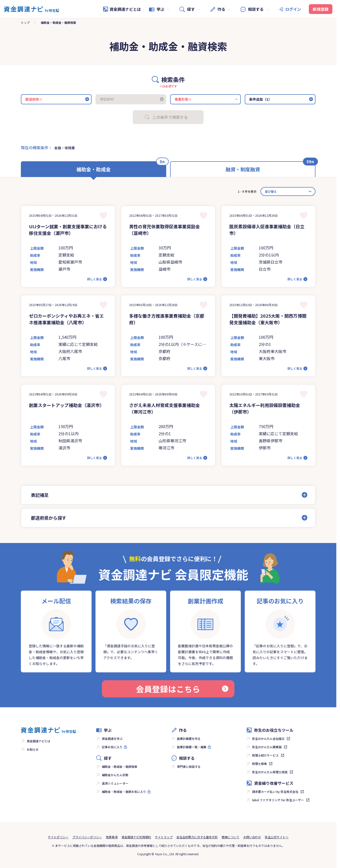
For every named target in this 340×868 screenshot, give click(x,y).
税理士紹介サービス (265, 755)
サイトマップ (164, 837)
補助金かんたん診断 (115, 775)
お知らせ (33, 749)
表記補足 (40, 495)
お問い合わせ (252, 837)
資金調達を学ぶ (112, 739)
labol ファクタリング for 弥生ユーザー (278, 800)
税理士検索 (259, 764)
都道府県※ (34, 99)
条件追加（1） (260, 99)
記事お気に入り (112, 747)
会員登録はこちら (182, 689)
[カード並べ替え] (288, 191)
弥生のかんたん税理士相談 (270, 772)
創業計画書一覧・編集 (192, 747)
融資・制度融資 (243, 169)
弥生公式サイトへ (277, 837)
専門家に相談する (189, 766)
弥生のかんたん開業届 (267, 747)
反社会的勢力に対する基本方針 (197, 837)
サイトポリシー (58, 837)
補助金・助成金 (94, 169)
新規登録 (321, 9)
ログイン (293, 9)
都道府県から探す (49, 518)
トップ (25, 22)
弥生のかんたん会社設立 (268, 739)
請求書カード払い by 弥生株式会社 (275, 792)
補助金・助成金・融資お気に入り (124, 792)
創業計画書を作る (189, 739)
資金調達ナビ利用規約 (136, 837)
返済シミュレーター (115, 783)
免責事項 (112, 837)
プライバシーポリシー (87, 837)
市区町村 (107, 99)
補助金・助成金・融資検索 (120, 766)
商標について (231, 837)
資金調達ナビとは (122, 9)
